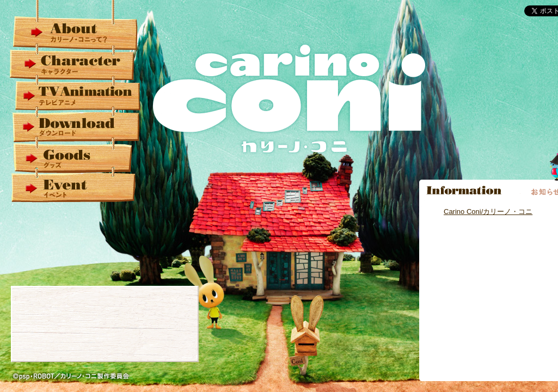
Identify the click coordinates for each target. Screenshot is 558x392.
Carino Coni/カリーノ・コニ (488, 212)
